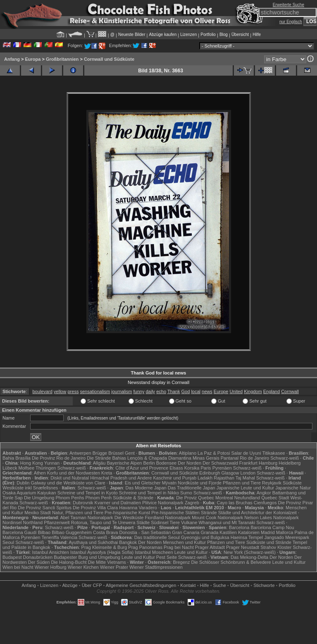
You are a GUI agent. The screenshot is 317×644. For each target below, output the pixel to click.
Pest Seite (167, 557)
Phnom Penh (99, 498)
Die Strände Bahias (106, 458)
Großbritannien (62, 59)
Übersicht (240, 35)
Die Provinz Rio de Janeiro (59, 458)
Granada (209, 532)
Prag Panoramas (145, 547)
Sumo (186, 493)
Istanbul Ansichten (51, 552)
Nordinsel (12, 522)
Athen (40, 473)
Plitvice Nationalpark (163, 503)
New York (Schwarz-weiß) (250, 552)
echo (161, 391)
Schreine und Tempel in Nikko (149, 493)
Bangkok (128, 542)
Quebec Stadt (275, 498)
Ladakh (205, 478)
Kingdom (253, 391)
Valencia (69, 537)
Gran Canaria (186, 532)
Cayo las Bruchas (235, 503)
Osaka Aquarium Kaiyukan (29, 493)
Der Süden (39, 562)
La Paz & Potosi (214, 453)
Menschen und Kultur (184, 542)
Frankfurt (248, 463)
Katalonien (249, 532)
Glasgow (230, 473)
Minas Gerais (206, 458)
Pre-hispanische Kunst (127, 513)
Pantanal (230, 458)
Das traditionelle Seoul (157, 537)
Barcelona (239, 527)
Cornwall (290, 391)
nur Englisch (291, 22)
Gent (130, 453)
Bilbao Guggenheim (72, 532)
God (186, 391)
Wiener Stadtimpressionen (156, 567)
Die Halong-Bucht (69, 562)
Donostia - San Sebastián (145, 532)
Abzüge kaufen (163, 35)
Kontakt (188, 585)
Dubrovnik (83, 503)
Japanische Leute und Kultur (245, 488)
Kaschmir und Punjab (175, 478)
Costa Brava (106, 532)
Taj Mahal (245, 478)
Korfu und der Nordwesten (74, 473)
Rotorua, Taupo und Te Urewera (103, 522)
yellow (60, 391)
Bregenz (181, 562)
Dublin (23, 483)
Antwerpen (80, 453)
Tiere (175, 522)
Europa (33, 59)
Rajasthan (224, 478)
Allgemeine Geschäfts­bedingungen (141, 585)
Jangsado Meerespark (287, 537)
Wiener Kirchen (83, 567)
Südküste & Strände (133, 498)
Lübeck (10, 468)
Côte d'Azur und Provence (142, 468)
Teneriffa (50, 537)
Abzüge (70, 585)
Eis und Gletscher (143, 483)
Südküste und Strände (269, 542)
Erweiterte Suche (288, 5)
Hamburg (268, 463)
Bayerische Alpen (124, 463)
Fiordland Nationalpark (168, 518)
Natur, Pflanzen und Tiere (78, 513)
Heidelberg (290, 463)
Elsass (176, 468)
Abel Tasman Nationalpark (86, 518)
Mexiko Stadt (38, 513)
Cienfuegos (265, 503)
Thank (174, 391)
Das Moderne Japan (146, 488)
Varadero (148, 508)
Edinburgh (210, 473)
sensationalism (95, 391)
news (207, 391)
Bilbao (44, 532)
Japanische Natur (293, 488)
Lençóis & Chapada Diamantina (159, 458)
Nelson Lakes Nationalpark (271, 518)
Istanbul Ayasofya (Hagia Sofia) (102, 552)
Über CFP (92, 585)
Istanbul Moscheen (154, 552)
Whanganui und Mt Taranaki (227, 522)
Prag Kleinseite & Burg (104, 547)
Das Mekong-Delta (249, 557)
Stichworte (264, 585)
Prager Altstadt (210, 547)
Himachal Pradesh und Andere (121, 478)
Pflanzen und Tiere (242, 483)
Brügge (100, 453)
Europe (221, 391)
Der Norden (189, 463)
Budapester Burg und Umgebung (87, 557)
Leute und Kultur (191, 552)
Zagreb (192, 503)
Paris (206, 468)
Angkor (264, 493)
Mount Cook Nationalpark (217, 518)
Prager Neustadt (243, 547)
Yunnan (52, 463)
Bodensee (167, 463)
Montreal (224, 498)
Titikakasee (273, 453)
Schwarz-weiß (285, 458)
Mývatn (169, 483)
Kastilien (228, 532)
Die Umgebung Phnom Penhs (54, 498)
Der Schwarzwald (220, 463)
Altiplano (188, 453)
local (196, 391)
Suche (220, 585)
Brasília (23, 458)
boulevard (42, 391)
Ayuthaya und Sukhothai (93, 542)
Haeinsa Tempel (247, 537)
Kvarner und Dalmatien (118, 503)
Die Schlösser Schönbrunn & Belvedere (231, 562)
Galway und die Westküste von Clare (68, 483)
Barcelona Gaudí (20, 532)
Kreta (107, 473)
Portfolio (208, 35)
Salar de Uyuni (246, 453)
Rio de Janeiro (254, 458)
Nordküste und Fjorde (200, 483)
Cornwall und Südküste (109, 59)
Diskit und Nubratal (70, 478)
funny (139, 391)
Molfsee (27, 468)
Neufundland (247, 498)
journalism (122, 391)
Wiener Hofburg (51, 567)
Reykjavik (272, 483)
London (248, 473)
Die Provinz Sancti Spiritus (45, 508)
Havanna (128, 508)
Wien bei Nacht (18, 567)
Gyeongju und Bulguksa (205, 537)
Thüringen (46, 468)
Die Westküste (129, 518)
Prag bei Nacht (179, 547)
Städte (143, 522)
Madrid (268, 532)
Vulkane (189, 522)
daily (150, 391)
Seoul (8, 542)
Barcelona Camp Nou (272, 527)
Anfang (12, 59)
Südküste (292, 483)
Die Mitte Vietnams (107, 562)
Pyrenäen (222, 468)
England (272, 391)
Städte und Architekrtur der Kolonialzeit (257, 513)
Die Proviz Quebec (195, 498)
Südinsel (160, 522)
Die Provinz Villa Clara (95, 508)
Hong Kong (32, 463)
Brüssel (116, 453)
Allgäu (99, 463)
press (73, 391)
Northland (33, 522)
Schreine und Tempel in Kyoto (88, 493)
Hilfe (257, 35)
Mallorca (285, 532)
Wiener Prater (114, 567)
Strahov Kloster (276, 547)
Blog (224, 35)
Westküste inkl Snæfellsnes (30, 488)
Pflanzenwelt (57, 522)
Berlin (149, 463)
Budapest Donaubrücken (27, 557)
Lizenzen (188, 35)
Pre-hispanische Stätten (175, 513)
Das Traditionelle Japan (192, 488)
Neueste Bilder (132, 35)
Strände (209, 513)
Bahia (8, 458)
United (236, 391)
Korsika (192, 468)
